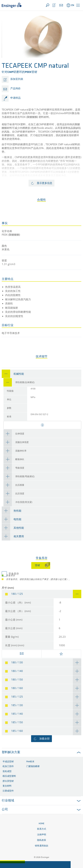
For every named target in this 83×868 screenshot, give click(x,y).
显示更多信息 (45, 183)
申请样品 (15, 98)
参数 (9, 408)
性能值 (10, 391)
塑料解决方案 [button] (11, 752)
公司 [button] (5, 810)
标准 (9, 417)
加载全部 (45, 738)
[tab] (41, 374)
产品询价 (15, 89)
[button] (78, 5)
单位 (9, 400)
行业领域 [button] (8, 801)
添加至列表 (17, 79)
